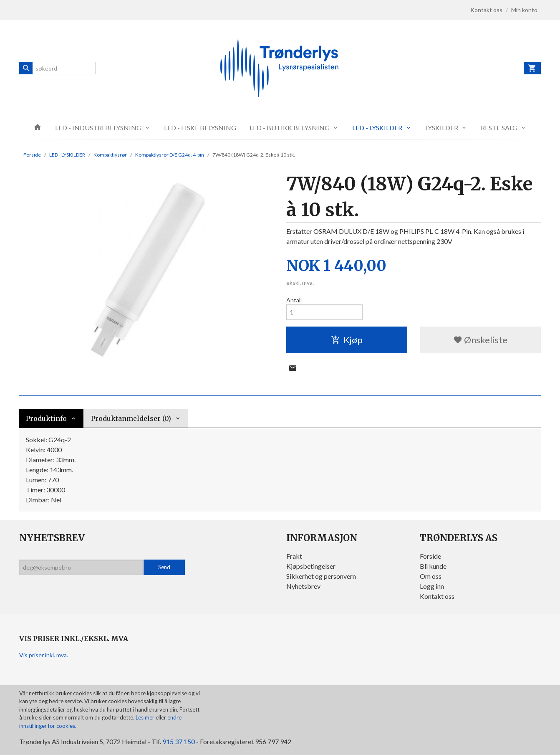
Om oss (431, 576)
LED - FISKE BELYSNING (200, 128)
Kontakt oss (437, 596)
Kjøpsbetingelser (311, 566)
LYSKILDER (442, 128)
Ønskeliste (480, 340)
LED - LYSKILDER (377, 128)
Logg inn (432, 586)
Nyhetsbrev (303, 586)
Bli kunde (433, 566)
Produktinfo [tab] (46, 418)
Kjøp (347, 340)
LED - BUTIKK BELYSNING (290, 128)
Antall (294, 300)
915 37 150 (179, 741)
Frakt (294, 556)
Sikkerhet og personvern (321, 576)
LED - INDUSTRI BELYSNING (98, 128)
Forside (32, 155)
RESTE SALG (499, 128)
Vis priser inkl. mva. (44, 655)
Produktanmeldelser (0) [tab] (131, 418)
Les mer (146, 717)
